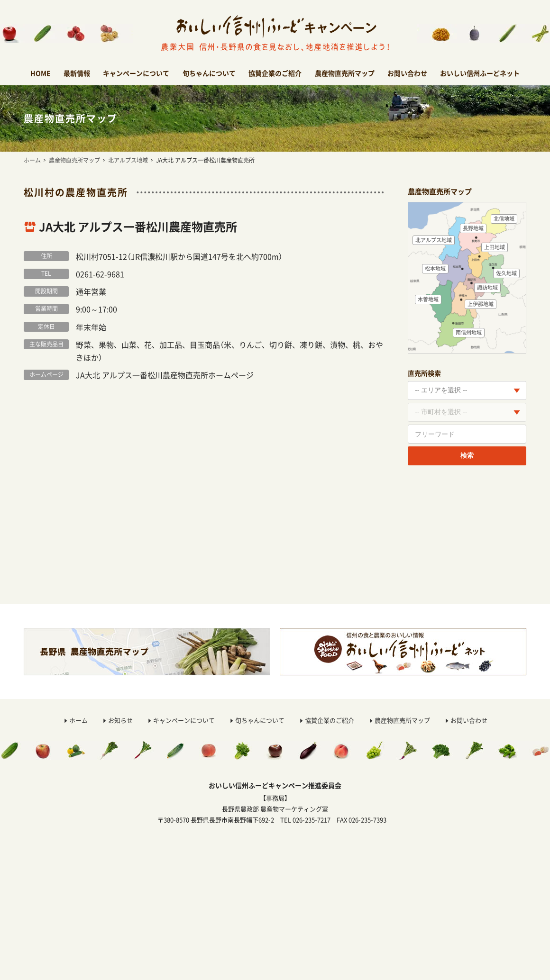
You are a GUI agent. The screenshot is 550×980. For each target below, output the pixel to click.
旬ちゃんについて (209, 73)
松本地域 (435, 268)
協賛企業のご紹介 (275, 73)
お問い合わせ (407, 73)
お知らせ (120, 720)
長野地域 (473, 228)
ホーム (32, 160)
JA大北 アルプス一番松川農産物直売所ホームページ (165, 375)
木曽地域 (428, 299)
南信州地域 (469, 332)
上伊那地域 (481, 304)
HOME (41, 73)
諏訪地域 (487, 287)
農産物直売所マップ (345, 73)
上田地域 (495, 247)
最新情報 (77, 73)
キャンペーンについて (136, 73)
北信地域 (504, 219)
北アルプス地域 (128, 160)
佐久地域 (506, 273)
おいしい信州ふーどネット (480, 73)
